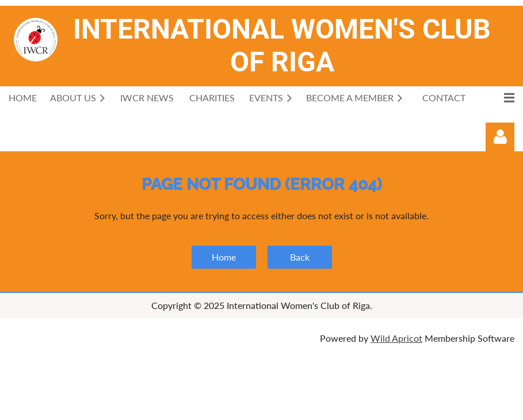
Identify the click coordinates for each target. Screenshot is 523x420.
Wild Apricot (396, 338)
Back (300, 257)
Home (224, 257)
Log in (500, 137)
